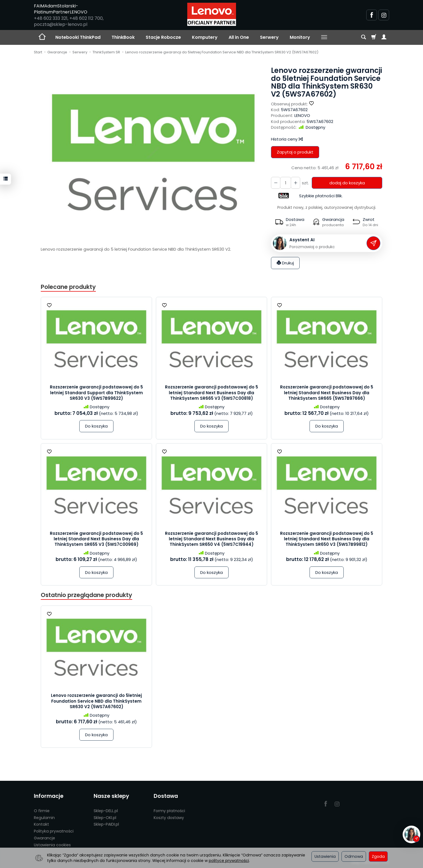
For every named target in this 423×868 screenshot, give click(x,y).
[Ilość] (286, 183)
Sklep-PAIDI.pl (106, 824)
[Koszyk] (374, 37)
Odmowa (354, 856)
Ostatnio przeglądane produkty (86, 595)
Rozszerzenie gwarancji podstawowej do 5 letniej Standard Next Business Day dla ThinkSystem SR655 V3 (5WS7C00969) (96, 539)
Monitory (300, 37)
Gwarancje (44, 838)
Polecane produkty (68, 287)
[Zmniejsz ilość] (295, 183)
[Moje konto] (384, 37)
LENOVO (302, 115)
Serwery (269, 37)
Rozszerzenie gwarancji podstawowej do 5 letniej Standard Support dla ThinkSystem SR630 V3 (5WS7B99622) (96, 393)
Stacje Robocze (163, 37)
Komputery (205, 37)
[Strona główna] (212, 14)
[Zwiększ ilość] (276, 183)
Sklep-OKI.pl (105, 818)
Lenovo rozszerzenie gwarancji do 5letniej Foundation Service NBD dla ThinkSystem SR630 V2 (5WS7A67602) (96, 701)
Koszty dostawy (169, 818)
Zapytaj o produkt (295, 152)
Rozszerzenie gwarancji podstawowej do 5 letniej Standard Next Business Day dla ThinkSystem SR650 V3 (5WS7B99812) (327, 539)
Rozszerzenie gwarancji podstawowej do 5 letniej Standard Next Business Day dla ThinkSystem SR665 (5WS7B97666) (327, 393)
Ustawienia (325, 856)
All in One (239, 37)
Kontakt (41, 824)
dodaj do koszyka (347, 183)
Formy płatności (169, 811)
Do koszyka (96, 426)
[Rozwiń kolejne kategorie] (324, 37)
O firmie (42, 811)
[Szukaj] (364, 37)
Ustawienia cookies (52, 845)
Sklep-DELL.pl (106, 811)
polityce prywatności (229, 861)
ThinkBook (123, 37)
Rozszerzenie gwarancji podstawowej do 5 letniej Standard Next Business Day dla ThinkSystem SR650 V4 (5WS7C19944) (211, 539)
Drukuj (285, 263)
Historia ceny (287, 139)
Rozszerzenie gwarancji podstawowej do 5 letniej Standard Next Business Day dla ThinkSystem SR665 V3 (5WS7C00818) (211, 393)
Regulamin (44, 818)
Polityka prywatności (54, 831)
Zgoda (378, 856)
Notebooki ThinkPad (78, 37)
